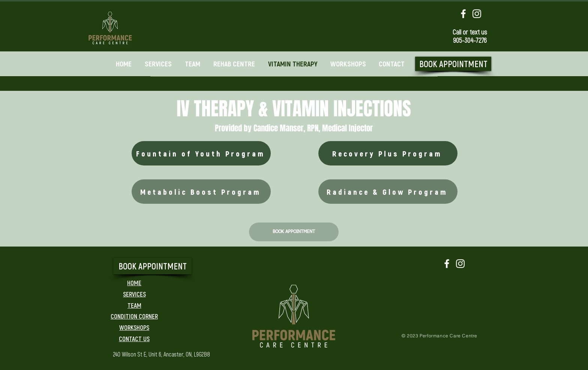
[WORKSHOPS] (134, 327)
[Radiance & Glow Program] (388, 192)
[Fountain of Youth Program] (201, 153)
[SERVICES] (134, 294)
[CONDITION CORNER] (134, 316)
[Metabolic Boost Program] (201, 192)
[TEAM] (134, 305)
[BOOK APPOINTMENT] (453, 64)
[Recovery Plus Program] (388, 153)
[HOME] (134, 283)
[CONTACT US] (134, 338)
